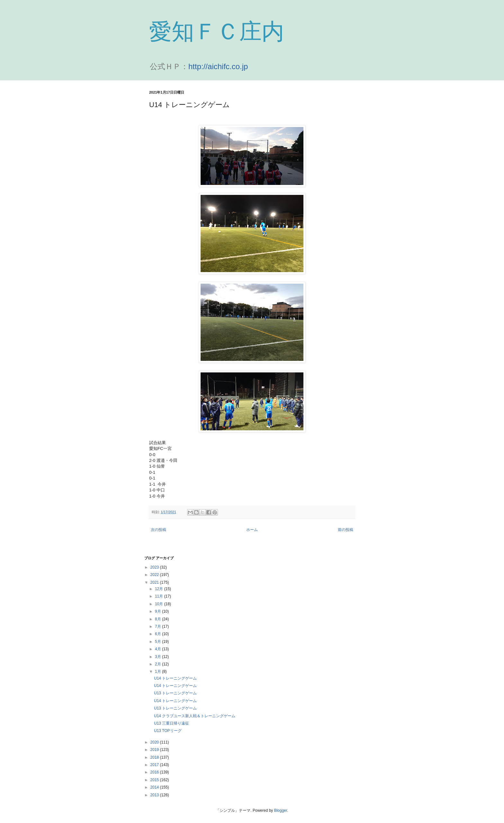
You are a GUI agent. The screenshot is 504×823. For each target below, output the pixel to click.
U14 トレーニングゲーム (175, 678)
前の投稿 (346, 530)
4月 (158, 649)
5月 (158, 642)
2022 (155, 575)
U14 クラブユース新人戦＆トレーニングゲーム (195, 716)
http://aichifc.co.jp (218, 66)
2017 (155, 765)
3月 (158, 657)
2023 (155, 567)
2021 (155, 582)
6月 (158, 634)
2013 (155, 795)
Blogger (281, 810)
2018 (155, 757)
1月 (158, 672)
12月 (160, 589)
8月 (158, 619)
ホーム (252, 530)
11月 (160, 596)
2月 (158, 664)
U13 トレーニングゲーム (175, 693)
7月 (158, 626)
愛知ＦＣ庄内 (217, 32)
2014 (155, 787)
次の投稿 (158, 530)
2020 (155, 742)
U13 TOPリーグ (168, 731)
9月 (158, 611)
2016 (155, 772)
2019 (155, 750)
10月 (160, 604)
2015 (155, 780)
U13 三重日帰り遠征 (171, 723)
